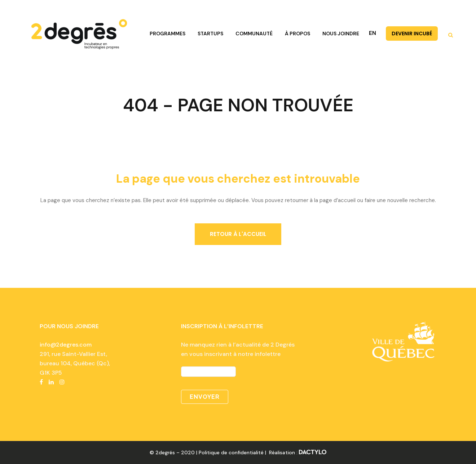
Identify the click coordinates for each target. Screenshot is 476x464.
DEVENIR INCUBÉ (412, 34)
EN (373, 33)
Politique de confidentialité (231, 452)
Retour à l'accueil (238, 234)
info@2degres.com (66, 345)
